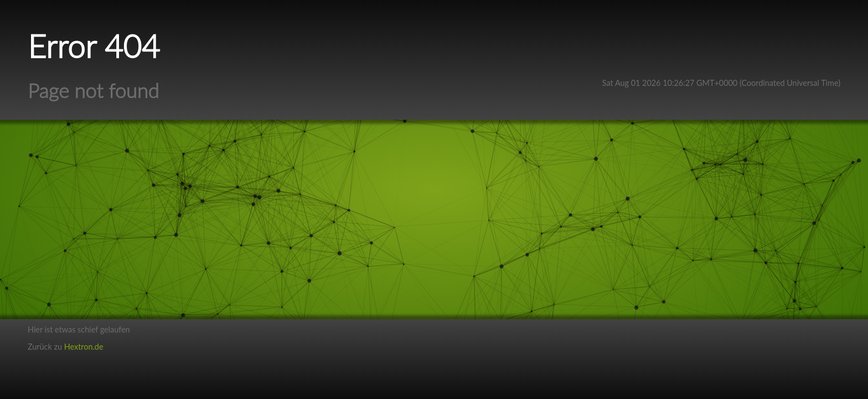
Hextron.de (84, 347)
